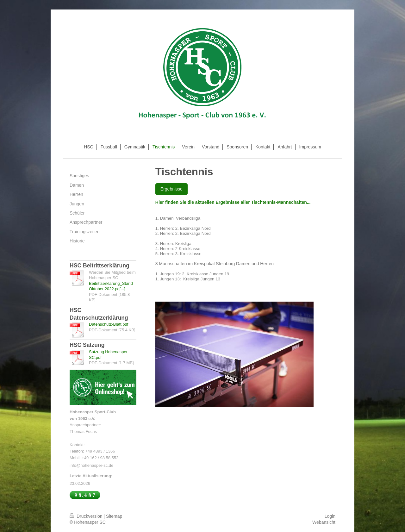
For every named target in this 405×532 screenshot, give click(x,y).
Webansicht (324, 522)
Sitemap (114, 516)
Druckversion (87, 516)
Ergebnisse (171, 189)
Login (330, 516)
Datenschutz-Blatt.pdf (109, 324)
